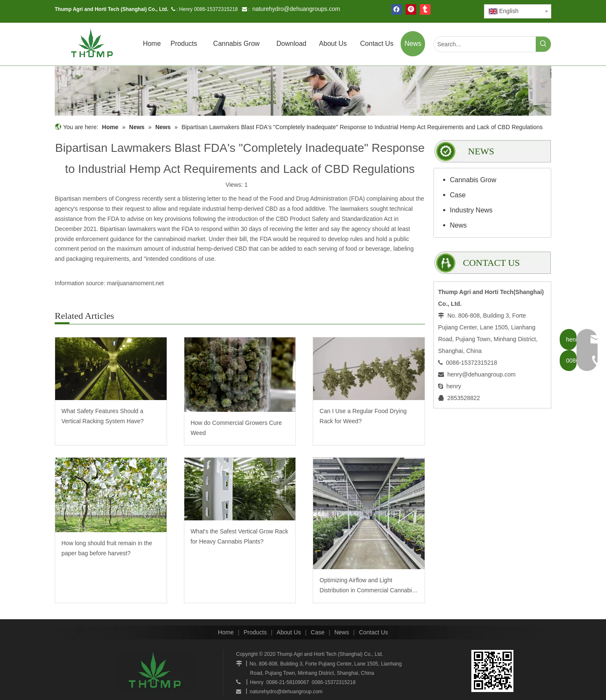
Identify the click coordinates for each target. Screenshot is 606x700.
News (458, 225)
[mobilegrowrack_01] (303, 91)
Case (458, 195)
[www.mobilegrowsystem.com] (492, 671)
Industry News (471, 210)
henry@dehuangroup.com (481, 374)
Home (226, 632)
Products (255, 632)
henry (454, 386)
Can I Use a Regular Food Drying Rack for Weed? (363, 416)
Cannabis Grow (473, 180)
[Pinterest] (411, 9)
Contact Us (373, 632)
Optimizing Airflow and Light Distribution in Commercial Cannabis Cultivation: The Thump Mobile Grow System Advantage (367, 586)
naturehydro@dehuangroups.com (296, 9)
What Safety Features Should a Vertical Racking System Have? (102, 416)
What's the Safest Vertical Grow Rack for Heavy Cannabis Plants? (239, 536)
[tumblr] (425, 9)
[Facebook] (397, 9)
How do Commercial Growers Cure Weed (236, 428)
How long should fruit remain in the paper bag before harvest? (107, 548)
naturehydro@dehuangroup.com (286, 692)
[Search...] (485, 44)
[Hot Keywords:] (543, 44)
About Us (289, 632)
